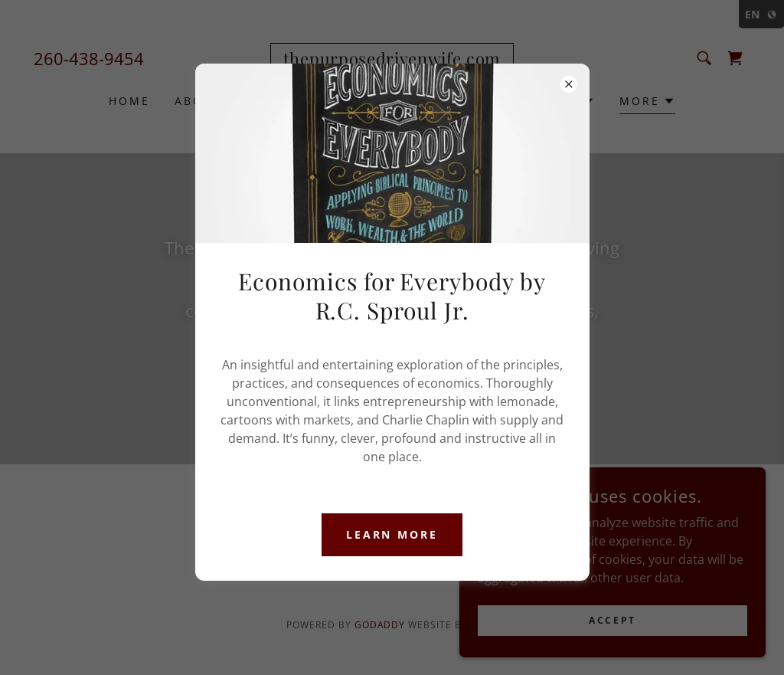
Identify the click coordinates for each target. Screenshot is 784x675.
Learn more (392, 534)
